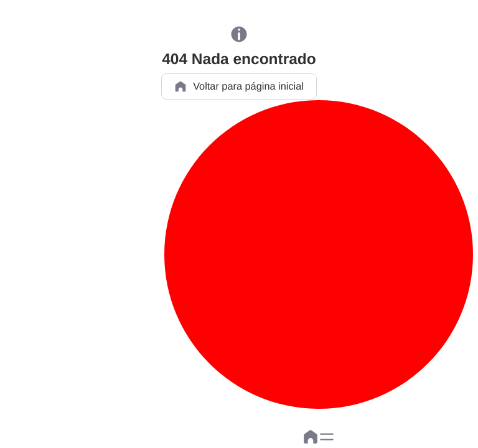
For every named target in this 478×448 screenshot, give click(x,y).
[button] (327, 437)
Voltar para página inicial (239, 86)
